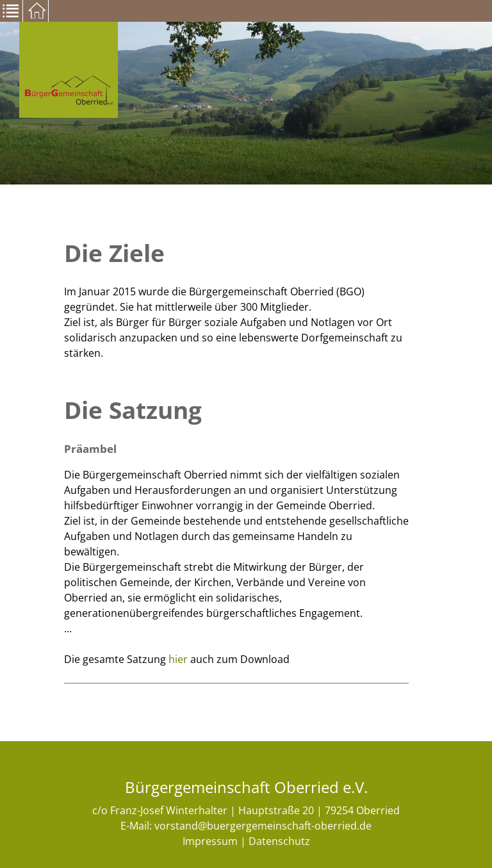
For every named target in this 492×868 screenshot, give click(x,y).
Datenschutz (279, 841)
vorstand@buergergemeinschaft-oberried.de (263, 826)
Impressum (210, 841)
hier (178, 659)
